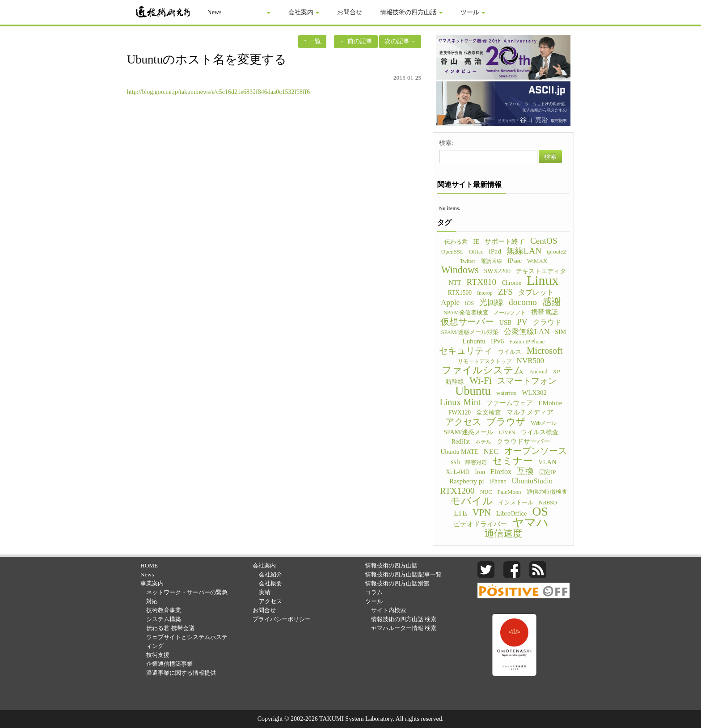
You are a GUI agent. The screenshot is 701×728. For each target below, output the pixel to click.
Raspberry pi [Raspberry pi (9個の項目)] (467, 481)
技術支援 (158, 655)
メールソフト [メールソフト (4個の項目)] (510, 313)
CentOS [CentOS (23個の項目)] (544, 241)
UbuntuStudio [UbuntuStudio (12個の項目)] (532, 481)
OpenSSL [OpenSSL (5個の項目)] (452, 252)
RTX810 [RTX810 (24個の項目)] (482, 282)
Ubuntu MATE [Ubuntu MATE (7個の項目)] (459, 452)
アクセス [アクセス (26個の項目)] (463, 422)
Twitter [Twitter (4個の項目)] (468, 261)
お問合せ (350, 12)
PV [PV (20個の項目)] (522, 322)
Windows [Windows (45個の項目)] (460, 270)
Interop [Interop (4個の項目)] (485, 293)
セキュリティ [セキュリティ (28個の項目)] (466, 351)
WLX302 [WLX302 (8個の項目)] (534, 393)
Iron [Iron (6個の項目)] (480, 472)
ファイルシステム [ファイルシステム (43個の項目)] (483, 370)
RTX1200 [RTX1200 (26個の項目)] (457, 491)
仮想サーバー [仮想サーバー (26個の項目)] (467, 322)
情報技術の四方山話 (412, 12)
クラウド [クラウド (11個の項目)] (547, 322)
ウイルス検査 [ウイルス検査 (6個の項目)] (540, 432)
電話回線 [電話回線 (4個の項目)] (491, 261)
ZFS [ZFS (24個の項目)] (505, 292)
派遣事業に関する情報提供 (181, 673)
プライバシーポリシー (282, 619)
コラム (374, 592)
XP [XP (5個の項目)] (556, 372)
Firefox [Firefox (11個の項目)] (501, 472)
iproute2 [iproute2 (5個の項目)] (556, 252)
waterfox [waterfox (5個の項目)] (507, 393)
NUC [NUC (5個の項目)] (486, 492)
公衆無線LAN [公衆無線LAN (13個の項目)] (527, 332)
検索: (446, 143)
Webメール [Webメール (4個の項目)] (544, 423)
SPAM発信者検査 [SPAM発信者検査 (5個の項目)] (466, 313)
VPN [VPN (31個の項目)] (482, 512)
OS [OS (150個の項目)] (540, 512)
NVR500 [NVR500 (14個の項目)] (531, 361)
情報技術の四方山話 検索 (404, 619)
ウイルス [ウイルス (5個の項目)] (510, 352)
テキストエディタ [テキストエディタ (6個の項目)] (541, 271)
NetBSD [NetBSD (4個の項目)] (548, 503)
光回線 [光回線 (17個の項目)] (491, 302)
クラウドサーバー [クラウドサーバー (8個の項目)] (524, 441)
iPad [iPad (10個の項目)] (495, 251)
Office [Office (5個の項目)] (476, 252)
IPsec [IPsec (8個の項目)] (515, 261)
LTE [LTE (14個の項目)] (460, 513)
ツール (473, 12)
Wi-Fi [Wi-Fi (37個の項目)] (481, 381)
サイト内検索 (389, 610)
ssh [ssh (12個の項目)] (455, 462)
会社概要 (270, 583)
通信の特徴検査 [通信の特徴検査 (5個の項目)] (547, 492)
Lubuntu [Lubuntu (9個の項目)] (474, 341)
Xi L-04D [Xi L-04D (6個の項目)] (458, 472)
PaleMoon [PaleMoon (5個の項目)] (509, 492)
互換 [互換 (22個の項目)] (525, 471)
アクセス (270, 601)
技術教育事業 (164, 610)
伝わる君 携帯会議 (170, 628)
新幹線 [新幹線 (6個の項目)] (455, 382)
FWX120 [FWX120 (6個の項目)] (460, 413)
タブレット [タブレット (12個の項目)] (536, 292)
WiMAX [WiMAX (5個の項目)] (537, 261)
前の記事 (356, 41)
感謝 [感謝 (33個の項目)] (552, 302)
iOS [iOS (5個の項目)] (469, 303)
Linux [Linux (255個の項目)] (543, 280)
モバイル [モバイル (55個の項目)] (472, 501)
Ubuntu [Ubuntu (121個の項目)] (473, 391)
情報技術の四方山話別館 (397, 583)
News (215, 12)
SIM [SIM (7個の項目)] (560, 332)
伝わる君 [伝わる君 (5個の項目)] (456, 242)
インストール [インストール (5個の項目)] (516, 503)
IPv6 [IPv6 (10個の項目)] (497, 341)
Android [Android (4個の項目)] (538, 372)
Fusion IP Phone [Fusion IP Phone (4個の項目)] (527, 342)
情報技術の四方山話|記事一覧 (404, 574)
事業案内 (255, 12)
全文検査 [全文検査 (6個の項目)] (489, 413)
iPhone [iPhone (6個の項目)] (498, 481)
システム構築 (164, 619)
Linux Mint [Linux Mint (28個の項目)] (460, 402)
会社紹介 (270, 574)
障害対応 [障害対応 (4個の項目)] (476, 462)
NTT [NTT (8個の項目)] (455, 283)
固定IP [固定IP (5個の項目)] (547, 472)
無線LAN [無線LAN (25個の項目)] (524, 251)
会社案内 (304, 12)
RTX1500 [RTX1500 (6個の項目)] (460, 293)
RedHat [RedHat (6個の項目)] (461, 442)
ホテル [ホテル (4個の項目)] (483, 442)
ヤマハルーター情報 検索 (404, 628)
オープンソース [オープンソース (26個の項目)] (536, 451)
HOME (149, 565)
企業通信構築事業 (169, 664)
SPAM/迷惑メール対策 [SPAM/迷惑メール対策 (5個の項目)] (469, 332)
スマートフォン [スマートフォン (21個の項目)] (527, 381)
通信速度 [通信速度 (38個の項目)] (503, 533)
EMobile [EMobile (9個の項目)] (550, 403)
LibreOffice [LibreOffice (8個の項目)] (512, 513)
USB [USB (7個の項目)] (505, 322)
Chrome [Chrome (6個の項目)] (511, 283)
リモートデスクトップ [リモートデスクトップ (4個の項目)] (485, 361)
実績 (265, 592)
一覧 (312, 41)
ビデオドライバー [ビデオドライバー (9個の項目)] (480, 524)
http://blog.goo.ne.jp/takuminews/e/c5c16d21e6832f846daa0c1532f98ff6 (218, 92)
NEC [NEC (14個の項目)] (491, 451)
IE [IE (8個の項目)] (476, 241)
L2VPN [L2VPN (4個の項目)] (507, 432)
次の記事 (400, 41)
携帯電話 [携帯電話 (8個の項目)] (545, 312)
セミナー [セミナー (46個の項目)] (513, 461)
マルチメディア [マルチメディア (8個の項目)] (530, 412)
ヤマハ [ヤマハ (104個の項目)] (530, 523)
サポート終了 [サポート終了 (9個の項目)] (505, 241)
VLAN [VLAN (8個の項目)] (547, 462)
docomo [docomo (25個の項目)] (523, 302)
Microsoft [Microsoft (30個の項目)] (545, 351)
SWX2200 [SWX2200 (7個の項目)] (498, 271)
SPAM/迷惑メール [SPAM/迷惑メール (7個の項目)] (468, 432)
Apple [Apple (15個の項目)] (450, 303)
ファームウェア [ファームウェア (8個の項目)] (509, 403)
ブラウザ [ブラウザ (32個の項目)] (506, 422)
